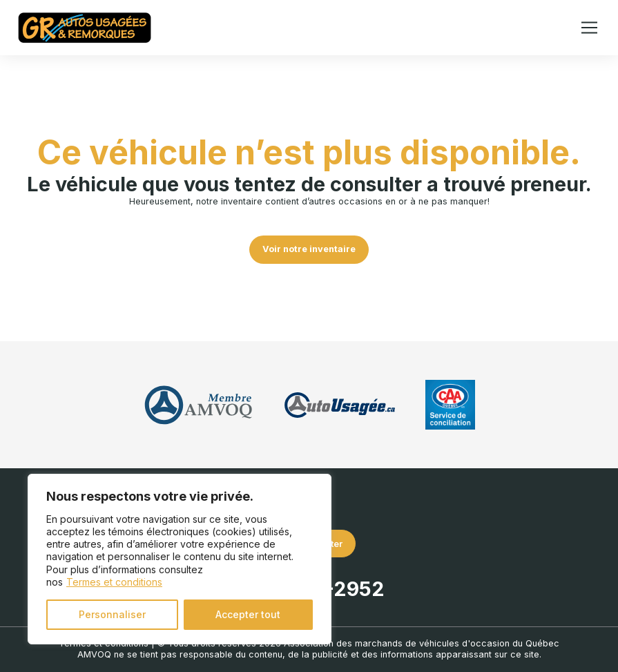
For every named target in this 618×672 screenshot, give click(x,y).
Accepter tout (248, 614)
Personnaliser (112, 614)
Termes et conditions (114, 582)
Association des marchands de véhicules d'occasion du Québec (422, 643)
